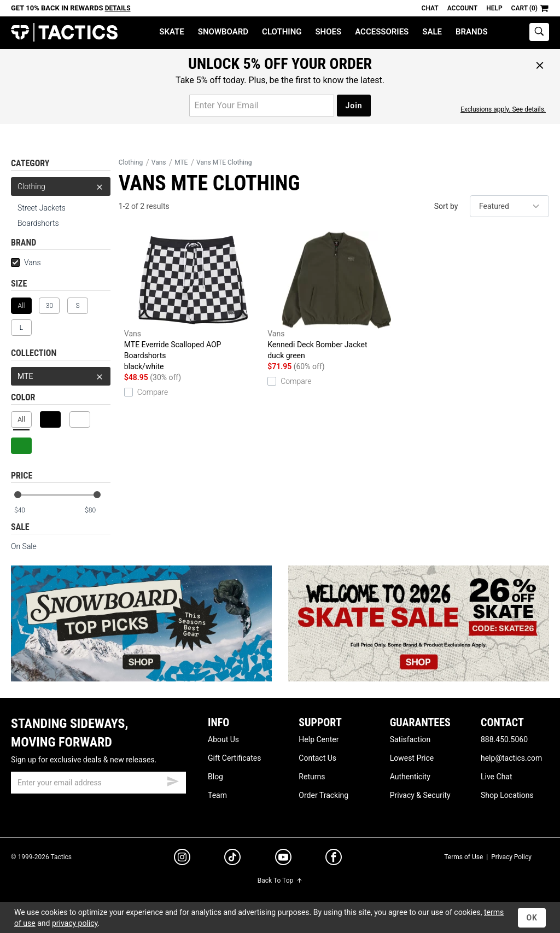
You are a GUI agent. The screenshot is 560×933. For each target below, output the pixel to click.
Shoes (328, 32)
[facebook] (334, 859)
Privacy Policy (511, 857)
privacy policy (75, 923)
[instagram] (182, 859)
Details (118, 8)
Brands (472, 32)
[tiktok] (232, 859)
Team (217, 795)
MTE (61, 376)
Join (354, 106)
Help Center (319, 739)
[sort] (509, 206)
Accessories (382, 32)
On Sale (24, 546)
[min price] (27, 511)
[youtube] (283, 859)
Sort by (446, 206)
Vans (26, 263)
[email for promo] (262, 106)
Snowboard (223, 32)
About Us (223, 739)
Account (462, 8)
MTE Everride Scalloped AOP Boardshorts (193, 302)
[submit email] (173, 780)
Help (494, 8)
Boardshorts (38, 223)
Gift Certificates (234, 758)
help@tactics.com (511, 758)
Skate (171, 32)
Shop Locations (507, 795)
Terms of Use (463, 857)
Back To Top (280, 880)
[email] (98, 783)
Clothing (282, 32)
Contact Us (317, 758)
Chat (430, 8)
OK (532, 918)
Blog (215, 777)
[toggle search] (539, 32)
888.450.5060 (504, 739)
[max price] (97, 511)
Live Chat (497, 777)
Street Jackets (42, 208)
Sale (432, 32)
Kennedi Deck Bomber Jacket (336, 296)
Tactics (64, 33)
